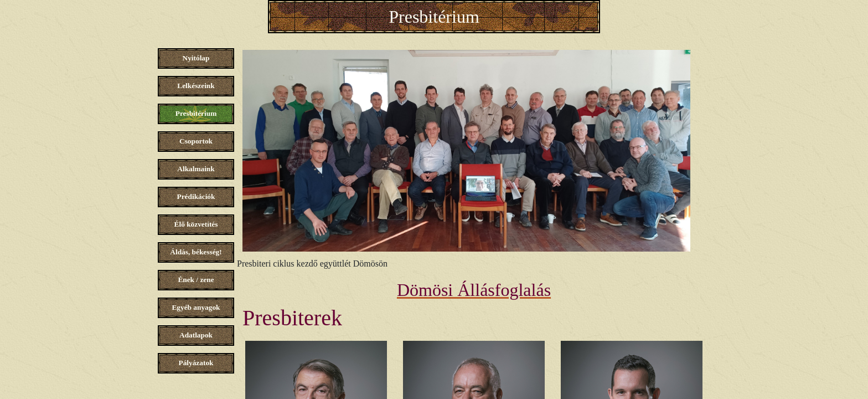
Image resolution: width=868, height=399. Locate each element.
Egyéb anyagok (196, 307)
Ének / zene (196, 280)
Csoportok (196, 141)
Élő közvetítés (196, 224)
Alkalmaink (196, 169)
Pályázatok (196, 363)
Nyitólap (196, 58)
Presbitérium (434, 17)
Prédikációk (196, 196)
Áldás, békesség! (196, 252)
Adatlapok (196, 335)
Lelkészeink (196, 86)
